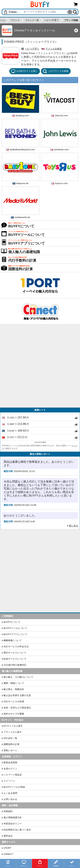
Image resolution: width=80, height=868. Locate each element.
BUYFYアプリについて (15, 634)
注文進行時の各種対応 (15, 665)
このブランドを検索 (56, 71)
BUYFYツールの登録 (14, 787)
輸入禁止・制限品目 (14, 689)
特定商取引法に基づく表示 (17, 830)
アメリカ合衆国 (54, 49)
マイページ (9, 781)
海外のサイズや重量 (14, 714)
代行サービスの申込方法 (16, 647)
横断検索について (13, 640)
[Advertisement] (40, 366)
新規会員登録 (10, 762)
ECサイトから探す (13, 726)
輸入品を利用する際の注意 (17, 695)
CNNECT (8, 854)
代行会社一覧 (10, 738)
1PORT (7, 848)
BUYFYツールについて (15, 628)
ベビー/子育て (32, 49)
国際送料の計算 (12, 744)
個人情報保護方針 (13, 817)
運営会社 (8, 836)
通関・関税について (14, 683)
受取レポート (10, 750)
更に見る (73, 526)
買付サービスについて (15, 653)
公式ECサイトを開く (24, 71)
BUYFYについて (12, 622)
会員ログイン (10, 769)
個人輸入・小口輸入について (18, 677)
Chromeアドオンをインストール (35, 30)
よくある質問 (10, 793)
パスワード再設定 (13, 775)
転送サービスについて (15, 659)
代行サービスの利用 (14, 702)
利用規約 (8, 811)
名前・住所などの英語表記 (17, 708)
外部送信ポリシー (13, 824)
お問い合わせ (10, 799)
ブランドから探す (13, 732)
